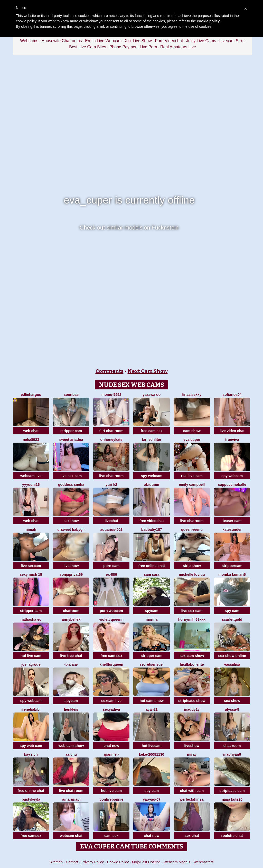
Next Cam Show (148, 371)
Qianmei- (111, 754)
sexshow (71, 521)
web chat (31, 431)
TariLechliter (152, 440)
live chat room (111, 476)
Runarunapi (71, 799)
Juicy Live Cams (201, 41)
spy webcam (152, 476)
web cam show (71, 746)
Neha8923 (31, 440)
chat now (111, 746)
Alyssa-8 (232, 709)
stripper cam (71, 431)
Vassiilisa (232, 664)
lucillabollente (192, 664)
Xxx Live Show (138, 41)
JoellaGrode (31, 664)
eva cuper (192, 440)
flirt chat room (111, 431)
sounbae (71, 395)
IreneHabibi (31, 709)
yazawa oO (152, 395)
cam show (192, 431)
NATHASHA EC (31, 619)
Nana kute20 (232, 799)
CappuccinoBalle (232, 485)
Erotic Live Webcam (103, 41)
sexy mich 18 (31, 574)
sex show (232, 701)
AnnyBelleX (71, 619)
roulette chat (232, 836)
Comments (110, 371)
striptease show (192, 701)
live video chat (232, 431)
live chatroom (192, 521)
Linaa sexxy (192, 395)
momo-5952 (111, 395)
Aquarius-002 (111, 529)
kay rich (31, 754)
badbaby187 (152, 529)
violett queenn (111, 619)
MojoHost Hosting (146, 862)
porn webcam (111, 611)
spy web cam (31, 746)
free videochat (152, 521)
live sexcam (31, 566)
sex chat (192, 836)
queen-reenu (192, 529)
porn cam (111, 566)
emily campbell (192, 485)
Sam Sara (152, 574)
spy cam (232, 611)
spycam (152, 611)
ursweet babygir (71, 529)
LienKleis (71, 709)
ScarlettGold (232, 619)
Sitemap (56, 862)
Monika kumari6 (232, 574)
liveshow (71, 566)
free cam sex (152, 431)
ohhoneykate (111, 440)
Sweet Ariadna (71, 440)
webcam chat (71, 836)
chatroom (71, 611)
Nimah (31, 529)
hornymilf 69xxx (192, 619)
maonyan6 (232, 754)
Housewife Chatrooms (62, 41)
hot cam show (152, 701)
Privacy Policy (93, 862)
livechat (111, 521)
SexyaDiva (111, 709)
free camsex (31, 836)
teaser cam (232, 521)
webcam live (31, 476)
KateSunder (232, 529)
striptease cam (232, 791)
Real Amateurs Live (178, 47)
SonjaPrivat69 (71, 574)
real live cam (192, 476)
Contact (72, 862)
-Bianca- (71, 664)
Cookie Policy (118, 862)
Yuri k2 (111, 485)
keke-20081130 (152, 754)
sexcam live (111, 701)
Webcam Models (177, 862)
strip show (192, 566)
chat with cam (192, 791)
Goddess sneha (71, 485)
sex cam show (192, 656)
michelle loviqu (192, 574)
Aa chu (71, 754)
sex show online (232, 656)
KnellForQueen (111, 664)
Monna (152, 619)
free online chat (152, 566)
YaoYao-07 (152, 799)
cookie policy (208, 21)
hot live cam (31, 656)
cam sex (111, 836)
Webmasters (203, 862)
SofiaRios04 (232, 395)
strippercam (232, 566)
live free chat (71, 656)
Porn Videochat (169, 41)
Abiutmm (152, 485)
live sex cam (71, 476)
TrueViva (232, 440)
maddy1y (192, 709)
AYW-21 (152, 709)
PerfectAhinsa (192, 799)
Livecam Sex (231, 41)
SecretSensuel (152, 664)
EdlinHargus (31, 395)
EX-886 (111, 574)
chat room (232, 746)
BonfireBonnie (111, 799)
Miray (192, 754)
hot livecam (152, 746)
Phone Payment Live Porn (133, 47)
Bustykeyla (31, 799)
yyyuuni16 (31, 485)
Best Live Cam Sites (88, 47)
